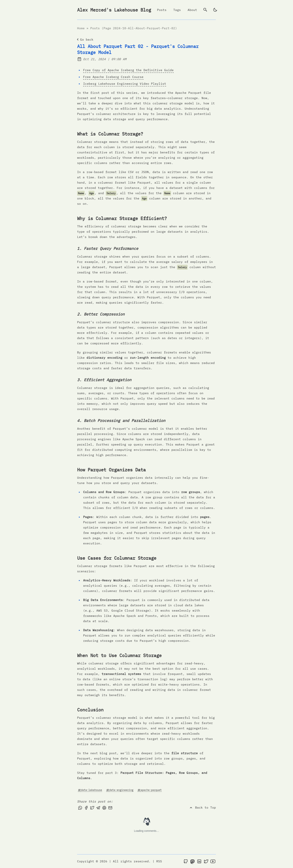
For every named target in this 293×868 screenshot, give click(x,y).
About (192, 10)
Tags (177, 10)
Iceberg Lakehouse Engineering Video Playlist (125, 84)
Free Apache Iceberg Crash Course (113, 77)
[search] (205, 10)
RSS (159, 861)
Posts (162, 10)
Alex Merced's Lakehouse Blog (114, 10)
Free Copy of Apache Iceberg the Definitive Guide (128, 70)
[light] (215, 10)
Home (81, 28)
